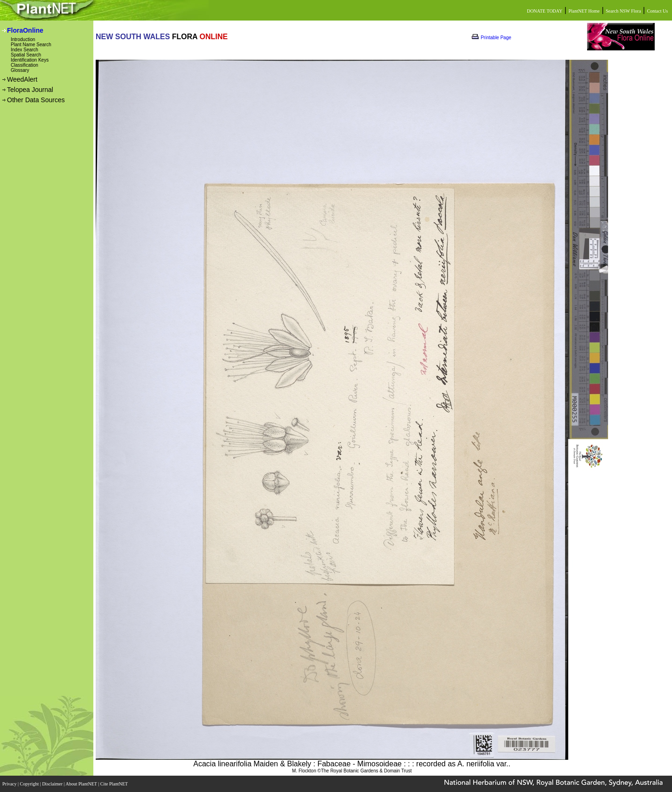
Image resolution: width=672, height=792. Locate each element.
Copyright (30, 784)
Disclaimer (53, 784)
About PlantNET (82, 784)
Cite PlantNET (115, 784)
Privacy (10, 784)
